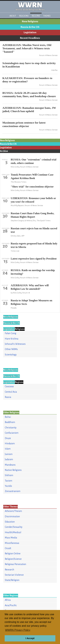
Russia (8, 397)
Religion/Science (13, 559)
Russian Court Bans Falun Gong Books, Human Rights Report (32, 215)
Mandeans (10, 465)
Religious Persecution (15, 564)
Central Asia (11, 392)
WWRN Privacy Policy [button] (18, 630)
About (13, 16)
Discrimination (12, 516)
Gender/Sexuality (14, 527)
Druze (8, 438)
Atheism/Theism (13, 511)
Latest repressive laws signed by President (34, 259)
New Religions (30, 21)
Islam (8, 449)
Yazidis (8, 486)
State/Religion (12, 580)
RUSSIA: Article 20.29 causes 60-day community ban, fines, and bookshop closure (29, 95)
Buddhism (10, 422)
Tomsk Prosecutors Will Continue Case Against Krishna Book (32, 176)
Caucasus (9, 386)
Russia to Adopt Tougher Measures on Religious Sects (31, 302)
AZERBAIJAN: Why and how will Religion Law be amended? (30, 287)
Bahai (8, 417)
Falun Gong (10, 333)
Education (10, 522)
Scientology (11, 355)
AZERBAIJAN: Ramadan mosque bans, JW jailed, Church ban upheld (29, 109)
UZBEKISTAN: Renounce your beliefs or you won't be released (33, 200)
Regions (36, 16)
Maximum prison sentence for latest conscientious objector (24, 124)
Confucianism (12, 433)
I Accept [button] (30, 638)
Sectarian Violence (14, 575)
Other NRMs (11, 349)
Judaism (9, 459)
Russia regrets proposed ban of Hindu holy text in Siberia (34, 245)
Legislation (30, 32)
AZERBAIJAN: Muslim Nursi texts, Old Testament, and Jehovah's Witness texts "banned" (27, 48)
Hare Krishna (12, 339)
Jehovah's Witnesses (15, 344)
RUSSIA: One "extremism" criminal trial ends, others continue (34, 161)
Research (9, 570)
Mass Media (11, 538)
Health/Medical (13, 532)
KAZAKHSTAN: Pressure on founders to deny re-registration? (27, 80)
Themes (47, 16)
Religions (24, 16)
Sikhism (9, 475)
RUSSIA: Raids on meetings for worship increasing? (33, 272)
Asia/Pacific (11, 605)
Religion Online (13, 554)
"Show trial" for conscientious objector (32, 187)
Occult (8, 548)
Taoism (8, 481)
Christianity (11, 428)
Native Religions (13, 470)
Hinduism (10, 443)
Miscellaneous (12, 543)
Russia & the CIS (30, 27)
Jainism (9, 454)
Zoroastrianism (13, 491)
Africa (8, 600)
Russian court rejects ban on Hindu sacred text (34, 230)
